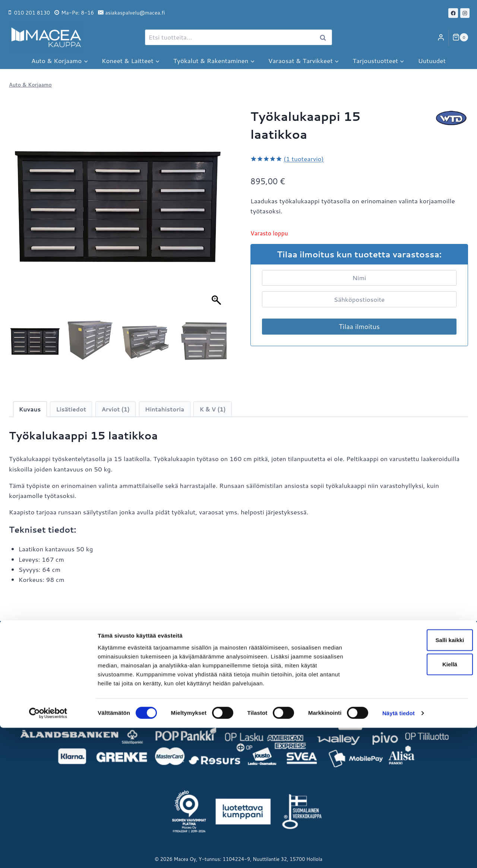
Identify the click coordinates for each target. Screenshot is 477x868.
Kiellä (415, 804)
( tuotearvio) (304, 159)
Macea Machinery (390, 662)
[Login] (441, 37)
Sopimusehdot (208, 675)
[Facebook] (453, 13)
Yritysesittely (28, 650)
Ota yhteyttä (27, 687)
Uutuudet (432, 60)
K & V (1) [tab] (213, 409)
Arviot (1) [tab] (115, 409)
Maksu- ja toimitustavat (222, 650)
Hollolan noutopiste (38, 662)
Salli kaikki (415, 780)
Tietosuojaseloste (212, 687)
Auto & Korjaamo (30, 84)
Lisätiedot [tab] (71, 409)
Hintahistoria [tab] (165, 409)
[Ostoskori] (460, 37)
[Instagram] (465, 13)
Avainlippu (24, 675)
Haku (325, 38)
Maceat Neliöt (385, 687)
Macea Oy (379, 650)
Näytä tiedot (399, 853)
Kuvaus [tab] (30, 409)
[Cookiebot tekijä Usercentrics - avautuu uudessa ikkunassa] (48, 853)
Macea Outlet (385, 675)
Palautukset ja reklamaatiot (226, 662)
